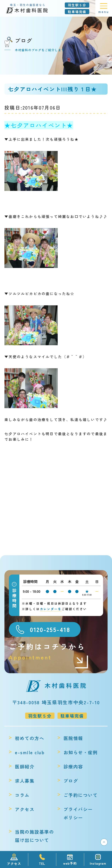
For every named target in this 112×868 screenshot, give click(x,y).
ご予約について (81, 795)
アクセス (25, 809)
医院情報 (73, 738)
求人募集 (25, 781)
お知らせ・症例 (81, 752)
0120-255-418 (50, 629)
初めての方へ (30, 738)
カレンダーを (51, 609)
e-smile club (30, 752)
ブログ (71, 781)
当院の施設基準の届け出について (34, 836)
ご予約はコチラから (49, 651)
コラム (22, 795)
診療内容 (73, 766)
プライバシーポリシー (78, 813)
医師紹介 (25, 766)
